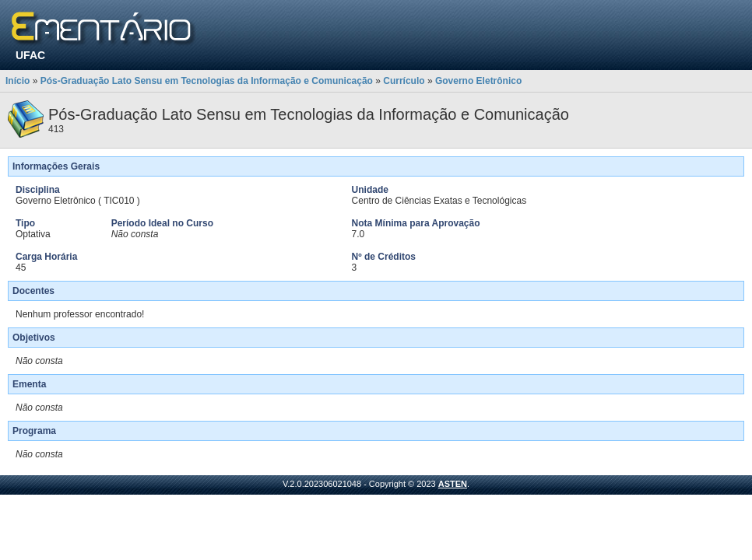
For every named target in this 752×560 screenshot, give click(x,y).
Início (18, 81)
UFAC (30, 55)
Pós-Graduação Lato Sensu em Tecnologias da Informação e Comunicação (207, 81)
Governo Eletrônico (478, 81)
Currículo (404, 81)
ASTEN (453, 484)
